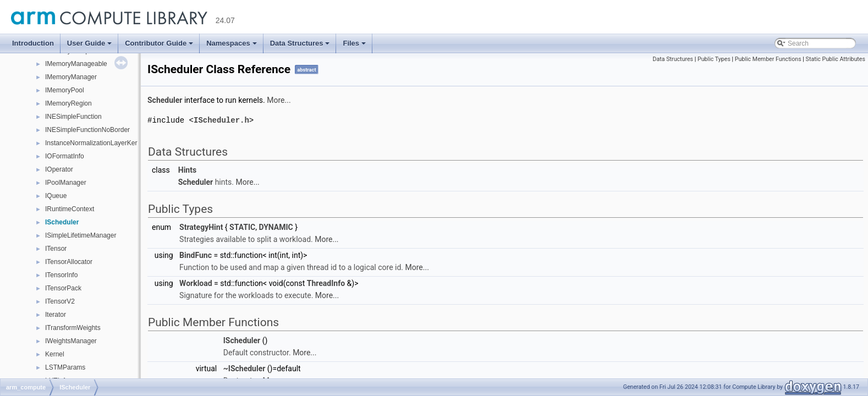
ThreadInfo (326, 283)
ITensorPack (63, 288)
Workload (196, 283)
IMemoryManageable (76, 64)
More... (279, 100)
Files (354, 43)
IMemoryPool (65, 90)
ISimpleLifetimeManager (81, 235)
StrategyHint (201, 227)
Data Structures (300, 43)
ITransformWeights (73, 328)
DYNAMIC (276, 227)
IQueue (56, 196)
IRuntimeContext (70, 209)
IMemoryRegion (68, 103)
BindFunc (196, 255)
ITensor (56, 249)
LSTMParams (65, 367)
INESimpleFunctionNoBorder (87, 130)
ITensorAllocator (69, 262)
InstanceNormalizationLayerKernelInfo (101, 143)
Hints (187, 169)
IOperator (59, 169)
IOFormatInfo (65, 156)
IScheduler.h (221, 120)
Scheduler (165, 100)
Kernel (55, 354)
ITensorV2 (60, 301)
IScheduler (62, 222)
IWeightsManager (71, 341)
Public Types (714, 59)
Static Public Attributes (836, 59)
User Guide (89, 43)
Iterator (56, 315)
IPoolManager (66, 183)
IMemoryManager (71, 77)
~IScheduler (245, 368)
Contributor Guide (159, 43)
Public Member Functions (768, 59)
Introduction (33, 43)
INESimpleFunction (73, 117)
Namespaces (232, 43)
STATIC (242, 227)
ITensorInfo (61, 275)
